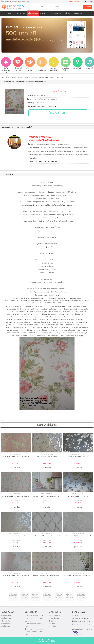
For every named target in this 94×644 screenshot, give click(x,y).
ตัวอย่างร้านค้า (44, 13)
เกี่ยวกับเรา (69, 13)
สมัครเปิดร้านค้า (21, 13)
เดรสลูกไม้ (6, 621)
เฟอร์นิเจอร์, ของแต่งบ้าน (20, 78)
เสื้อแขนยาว (6, 626)
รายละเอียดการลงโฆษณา (34, 629)
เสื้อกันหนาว (6, 624)
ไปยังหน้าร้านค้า (58, 113)
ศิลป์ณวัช (53, 624)
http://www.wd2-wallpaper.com (48, 162)
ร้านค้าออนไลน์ (55, 616)
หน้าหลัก (5, 78)
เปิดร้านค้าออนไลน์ (76, 1)
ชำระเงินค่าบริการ (57, 13)
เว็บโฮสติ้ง (53, 621)
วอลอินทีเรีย (52, 106)
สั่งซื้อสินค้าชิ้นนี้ (47, 641)
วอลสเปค (34, 78)
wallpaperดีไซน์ (36, 106)
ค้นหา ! (87, 7)
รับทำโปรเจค (54, 618)
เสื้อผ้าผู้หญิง (6, 618)
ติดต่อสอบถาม (79, 13)
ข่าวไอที (52, 626)
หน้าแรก (11, 13)
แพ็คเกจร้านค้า (33, 13)
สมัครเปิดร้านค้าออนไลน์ (34, 616)
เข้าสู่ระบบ (89, 1)
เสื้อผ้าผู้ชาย (6, 616)
